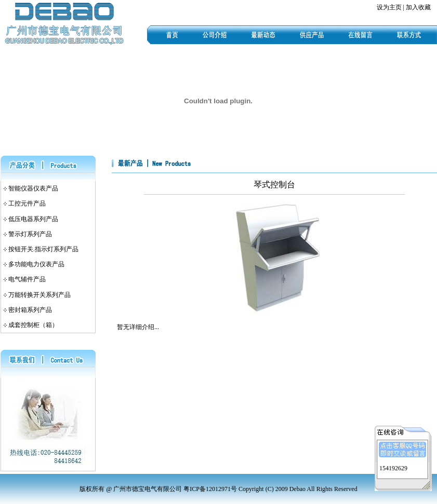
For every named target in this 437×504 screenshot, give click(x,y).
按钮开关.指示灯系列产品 (43, 249)
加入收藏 (418, 7)
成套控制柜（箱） (33, 325)
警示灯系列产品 (30, 234)
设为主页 (389, 7)
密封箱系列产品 (30, 310)
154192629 (393, 467)
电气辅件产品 (27, 279)
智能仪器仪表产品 (33, 188)
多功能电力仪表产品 (36, 264)
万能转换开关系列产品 (39, 295)
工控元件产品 (27, 203)
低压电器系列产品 (33, 219)
